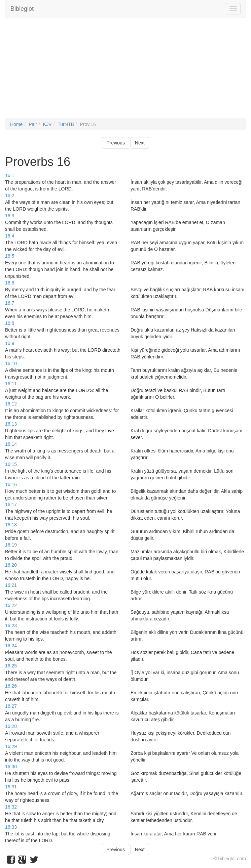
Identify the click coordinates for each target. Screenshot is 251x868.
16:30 (11, 767)
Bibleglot (22, 9)
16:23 (11, 625)
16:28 (11, 726)
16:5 (10, 256)
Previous (115, 143)
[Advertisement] (125, 71)
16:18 (11, 525)
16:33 (11, 827)
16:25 (11, 666)
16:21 (11, 585)
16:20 (11, 565)
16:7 (10, 303)
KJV (47, 124)
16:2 (10, 196)
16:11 (11, 384)
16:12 (11, 404)
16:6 (10, 283)
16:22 (11, 605)
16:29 (11, 746)
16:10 (11, 363)
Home (16, 124)
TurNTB (66, 124)
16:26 (11, 686)
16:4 (10, 236)
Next (140, 143)
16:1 (10, 175)
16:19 (11, 545)
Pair (33, 124)
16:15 (11, 464)
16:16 (11, 484)
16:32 (11, 807)
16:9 (10, 343)
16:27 (11, 706)
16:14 (11, 444)
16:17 (11, 505)
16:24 (11, 646)
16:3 (10, 216)
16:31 (11, 787)
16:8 (10, 323)
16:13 (11, 424)
